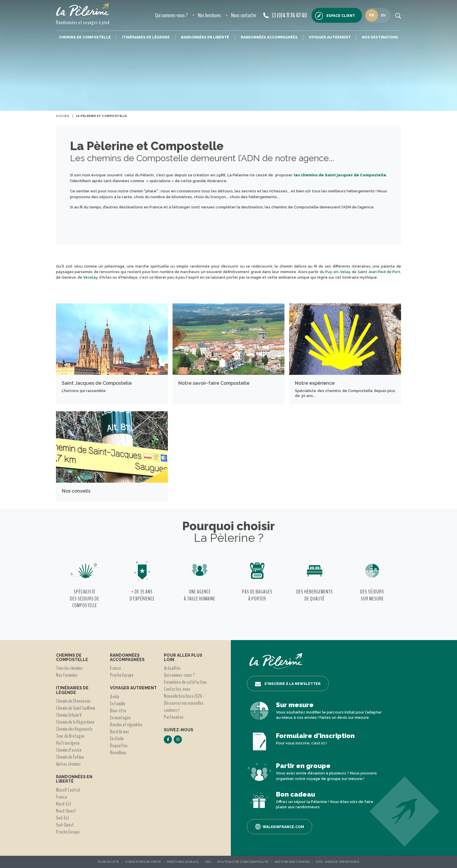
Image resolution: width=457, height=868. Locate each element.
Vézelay (90, 277)
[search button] (398, 15)
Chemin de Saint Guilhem (75, 708)
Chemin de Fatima (70, 757)
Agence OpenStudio (342, 862)
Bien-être (118, 711)
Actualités (172, 668)
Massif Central (68, 790)
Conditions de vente (143, 862)
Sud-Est (63, 818)
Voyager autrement (330, 37)
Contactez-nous (177, 689)
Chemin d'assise (69, 750)
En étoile (117, 739)
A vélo (115, 697)
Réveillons (118, 753)
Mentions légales (183, 862)
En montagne (120, 718)
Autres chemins (68, 764)
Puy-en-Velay (338, 272)
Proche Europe (68, 832)
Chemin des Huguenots (74, 729)
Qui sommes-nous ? (171, 15)
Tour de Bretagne (70, 736)
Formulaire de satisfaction (185, 682)
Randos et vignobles (126, 725)
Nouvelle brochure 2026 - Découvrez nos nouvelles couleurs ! (184, 703)
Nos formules (67, 675)
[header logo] (83, 11)
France (61, 797)
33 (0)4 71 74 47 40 (285, 15)
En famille (118, 704)
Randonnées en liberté (205, 37)
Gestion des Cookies (292, 862)
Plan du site (109, 862)
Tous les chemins (69, 668)
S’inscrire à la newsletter (288, 684)
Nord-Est (64, 804)
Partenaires (174, 717)
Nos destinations (380, 37)
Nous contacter (244, 15)
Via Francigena (68, 743)
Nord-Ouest (66, 811)
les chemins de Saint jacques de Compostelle (340, 175)
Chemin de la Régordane (75, 722)
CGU (208, 862)
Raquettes (119, 746)
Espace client (335, 16)
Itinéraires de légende (146, 37)
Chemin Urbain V (69, 715)
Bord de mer (119, 732)
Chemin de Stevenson (73, 701)
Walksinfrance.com (280, 827)
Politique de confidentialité (243, 862)
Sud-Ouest (65, 825)
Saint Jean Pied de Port (379, 272)
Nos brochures (209, 15)
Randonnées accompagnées (269, 37)
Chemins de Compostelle (85, 37)
